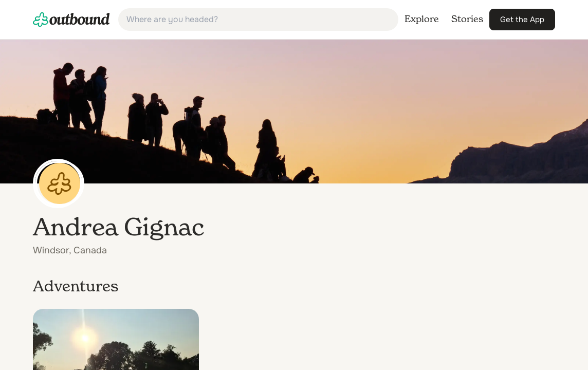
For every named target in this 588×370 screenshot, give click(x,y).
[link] (71, 20)
